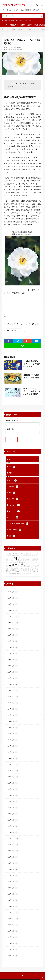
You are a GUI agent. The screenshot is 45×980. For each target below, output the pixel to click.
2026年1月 (12, 610)
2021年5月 (12, 956)
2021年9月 (12, 931)
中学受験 (5, 20)
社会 (18, 558)
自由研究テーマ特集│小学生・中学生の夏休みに (22, 568)
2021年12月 (13, 913)
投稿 (12, 467)
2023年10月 (13, 777)
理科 (8, 567)
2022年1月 (12, 906)
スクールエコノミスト (16, 554)
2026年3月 (12, 598)
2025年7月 (12, 647)
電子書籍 (13, 487)
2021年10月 (13, 925)
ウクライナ (21, 556)
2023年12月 (13, 765)
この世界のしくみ (32, 565)
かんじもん (17, 567)
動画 (12, 536)
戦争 (33, 567)
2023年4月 (12, 814)
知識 (13, 29)
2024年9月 (12, 709)
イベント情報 (15, 530)
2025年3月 (12, 672)
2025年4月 (12, 666)
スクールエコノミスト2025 (25, 20)
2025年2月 (12, 678)
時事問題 (36, 568)
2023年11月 (13, 771)
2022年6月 (12, 876)
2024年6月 (12, 728)
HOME (6, 29)
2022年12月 (13, 839)
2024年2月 (12, 752)
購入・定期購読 (26, 10)
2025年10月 (13, 629)
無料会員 (36, 10)
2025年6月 (12, 654)
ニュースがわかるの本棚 (18, 524)
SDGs (19, 561)
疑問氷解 (12, 20)
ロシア (9, 559)
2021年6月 (12, 950)
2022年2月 (12, 900)
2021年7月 (12, 943)
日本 (32, 568)
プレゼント (14, 505)
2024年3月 (12, 746)
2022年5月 (12, 882)
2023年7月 (12, 795)
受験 (12, 493)
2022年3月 (12, 894)
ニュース (13, 517)
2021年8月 (12, 937)
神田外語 (29, 570)
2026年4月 (12, 592)
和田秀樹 (35, 559)
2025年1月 (12, 684)
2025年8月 (12, 641)
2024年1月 (12, 758)
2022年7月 (12, 869)
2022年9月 (12, 857)
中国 (7, 554)
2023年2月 (12, 826)
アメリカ (24, 567)
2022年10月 (13, 851)
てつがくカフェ (29, 556)
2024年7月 (12, 721)
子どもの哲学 (19, 570)
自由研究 (29, 567)
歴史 (11, 562)
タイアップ (14, 511)
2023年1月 (12, 832)
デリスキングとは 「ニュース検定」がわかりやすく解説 (31, 391)
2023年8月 (12, 789)
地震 (23, 559)
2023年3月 (12, 820)
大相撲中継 (28, 554)
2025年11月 (13, 623)
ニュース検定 (17, 565)
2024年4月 (12, 740)
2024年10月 (13, 703)
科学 (36, 556)
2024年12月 (13, 691)
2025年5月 (12, 660)
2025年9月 (12, 635)
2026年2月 (12, 604)
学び (10, 473)
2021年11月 (13, 919)
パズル (22, 572)
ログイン (12, 439)
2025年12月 (13, 617)
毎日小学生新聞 (11, 50)
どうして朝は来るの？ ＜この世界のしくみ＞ (32, 364)
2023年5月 (12, 808)
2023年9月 (12, 783)
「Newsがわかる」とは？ (10, 10)
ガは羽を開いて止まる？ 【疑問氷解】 (31, 376)
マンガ (13, 480)
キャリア (13, 499)
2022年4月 (12, 888)
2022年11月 (13, 845)
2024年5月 (12, 734)
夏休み (12, 567)
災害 (13, 559)
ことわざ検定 (10, 570)
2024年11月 (13, 697)
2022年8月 (12, 863)
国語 (25, 570)
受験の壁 (28, 574)
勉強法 (15, 562)
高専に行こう (28, 559)
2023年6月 (12, 802)
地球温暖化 (27, 572)
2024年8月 (12, 715)
